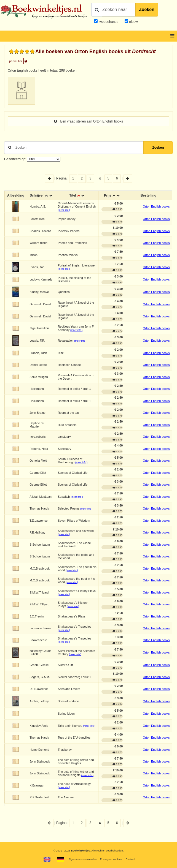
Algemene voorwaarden (83, 859)
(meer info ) (64, 210)
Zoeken (147, 9)
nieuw (133, 22)
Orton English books (156, 206)
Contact (130, 859)
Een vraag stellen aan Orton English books (88, 121)
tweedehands (108, 22)
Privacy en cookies (111, 859)
